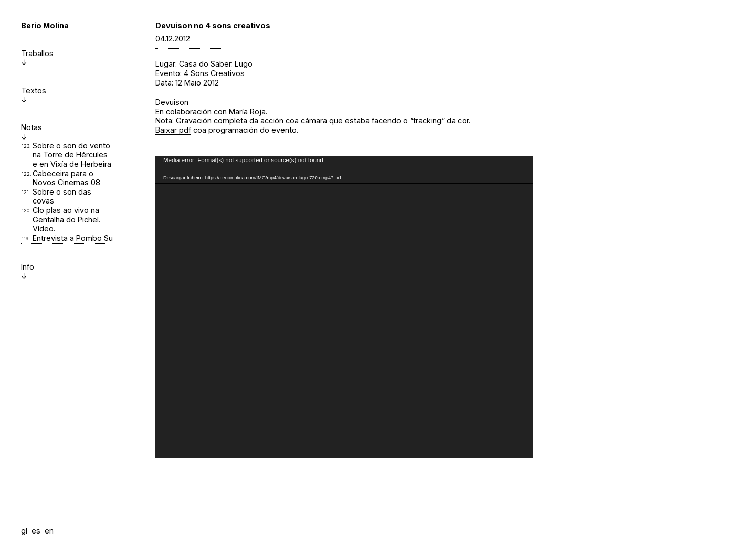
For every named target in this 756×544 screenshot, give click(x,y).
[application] (344, 307)
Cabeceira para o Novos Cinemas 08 (66, 178)
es (36, 531)
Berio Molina (45, 25)
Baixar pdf (173, 130)
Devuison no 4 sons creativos (213, 25)
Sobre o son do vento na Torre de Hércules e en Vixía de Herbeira (72, 155)
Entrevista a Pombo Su (73, 238)
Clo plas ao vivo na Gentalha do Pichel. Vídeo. (66, 219)
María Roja (247, 111)
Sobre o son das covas (62, 196)
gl (24, 531)
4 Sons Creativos (214, 73)
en (49, 531)
